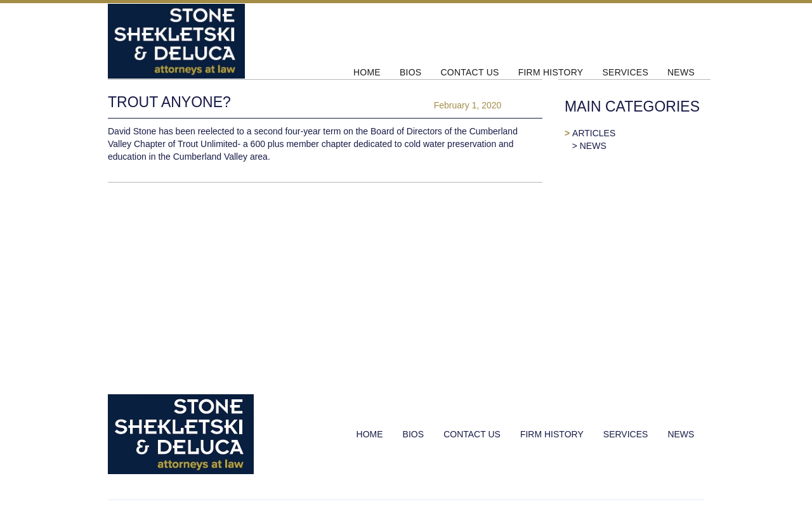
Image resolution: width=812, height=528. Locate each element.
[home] (226, 41)
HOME (367, 72)
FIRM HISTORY (551, 72)
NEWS (681, 72)
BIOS (410, 72)
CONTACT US (469, 72)
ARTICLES (594, 133)
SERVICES (625, 72)
